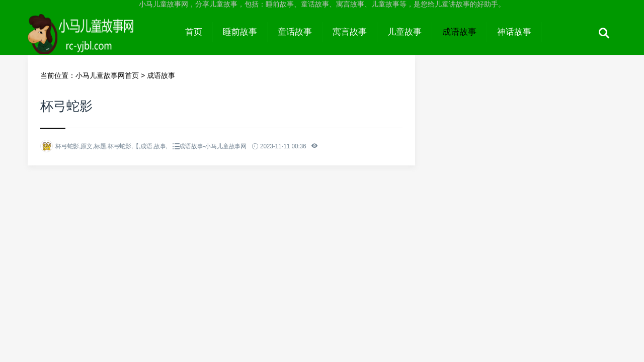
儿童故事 (405, 32)
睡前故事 (240, 32)
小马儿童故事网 (101, 41)
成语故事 (459, 32)
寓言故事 (350, 32)
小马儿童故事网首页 (107, 75)
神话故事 (514, 32)
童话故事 (295, 32)
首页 (194, 32)
